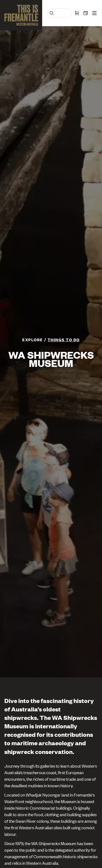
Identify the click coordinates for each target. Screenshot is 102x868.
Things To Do (64, 339)
